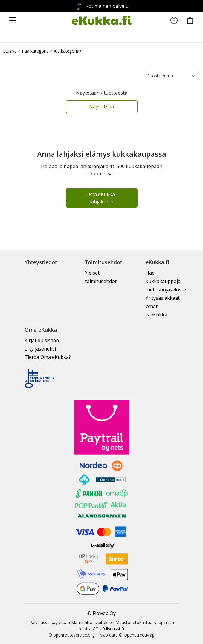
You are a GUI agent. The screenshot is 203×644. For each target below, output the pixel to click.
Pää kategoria (35, 51)
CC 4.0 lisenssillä (108, 629)
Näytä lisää (101, 107)
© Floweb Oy (101, 613)
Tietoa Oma (48, 357)
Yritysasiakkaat (163, 298)
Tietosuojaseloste (166, 290)
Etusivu (10, 51)
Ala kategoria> (68, 51)
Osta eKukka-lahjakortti (101, 198)
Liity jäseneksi (40, 349)
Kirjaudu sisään (42, 340)
